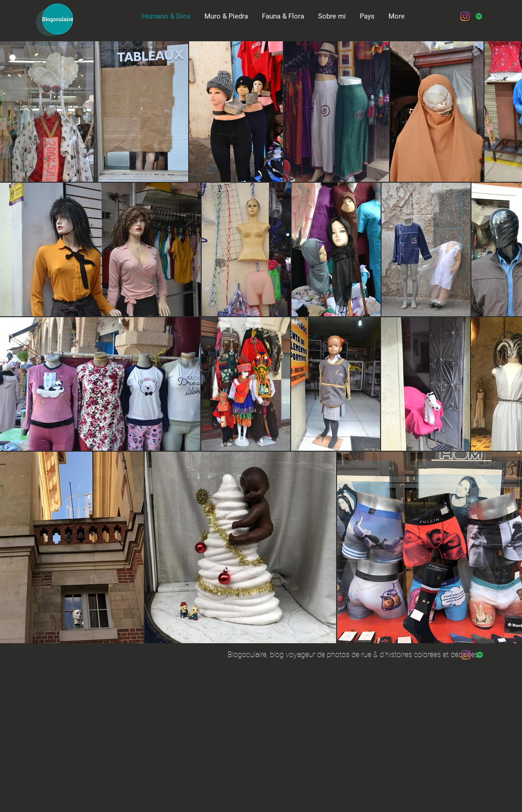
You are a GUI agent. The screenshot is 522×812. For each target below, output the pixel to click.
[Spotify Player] (348, 58)
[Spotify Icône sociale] (479, 16)
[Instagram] (465, 16)
